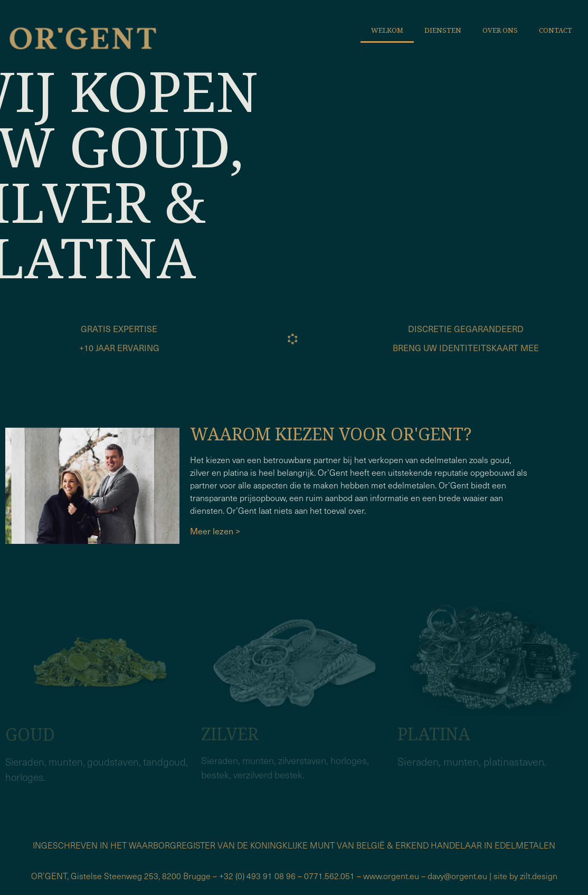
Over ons (500, 30)
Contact (556, 30)
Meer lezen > (216, 531)
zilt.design (539, 876)
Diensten (443, 30)
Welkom (387, 30)
